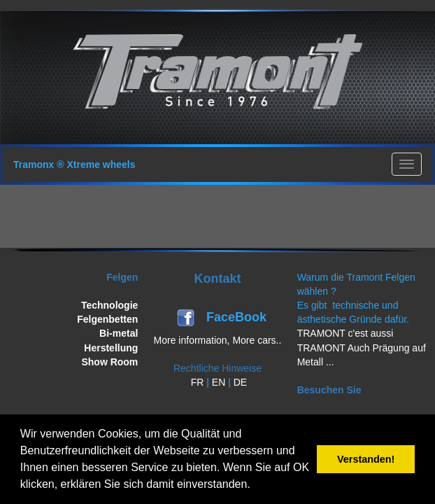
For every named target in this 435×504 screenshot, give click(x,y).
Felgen (122, 277)
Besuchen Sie (329, 390)
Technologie (109, 305)
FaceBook (238, 317)
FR (198, 382)
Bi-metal (119, 333)
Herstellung (111, 348)
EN (219, 382)
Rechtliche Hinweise (217, 368)
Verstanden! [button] (366, 459)
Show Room (109, 362)
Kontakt (217, 279)
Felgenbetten (107, 319)
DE (240, 382)
